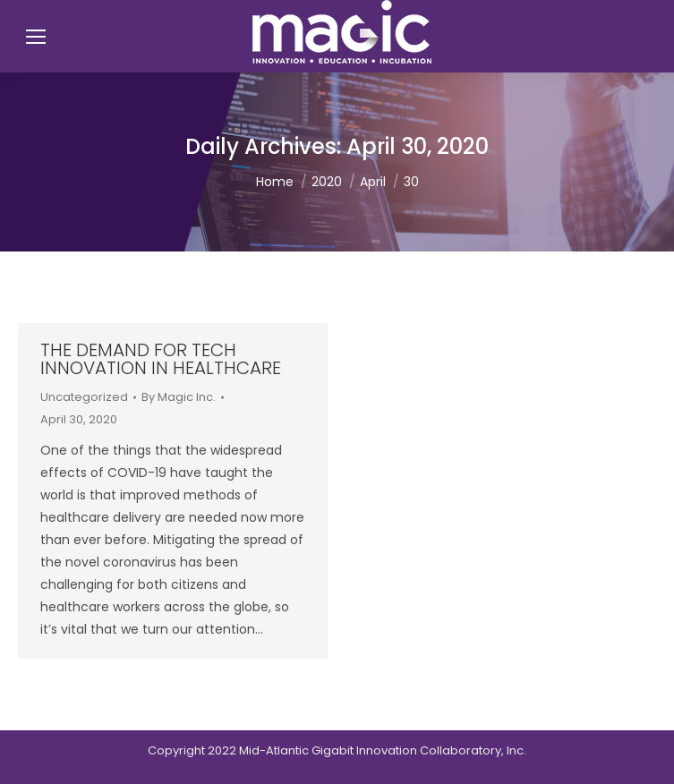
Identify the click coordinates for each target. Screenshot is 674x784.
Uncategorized (84, 397)
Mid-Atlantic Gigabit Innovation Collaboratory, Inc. (383, 750)
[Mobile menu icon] (36, 37)
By (179, 397)
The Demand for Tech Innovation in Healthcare (161, 359)
